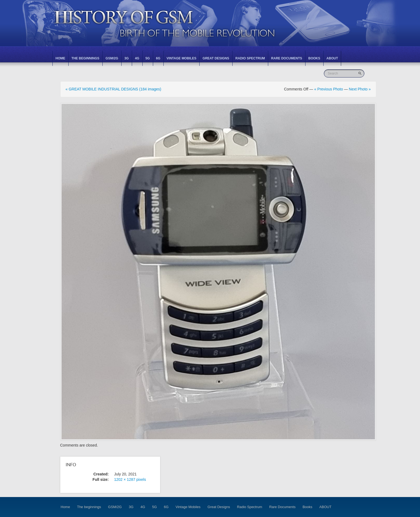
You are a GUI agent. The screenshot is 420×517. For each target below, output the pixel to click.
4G (137, 58)
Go (360, 73)
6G (158, 58)
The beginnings (85, 58)
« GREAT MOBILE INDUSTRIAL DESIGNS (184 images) (114, 89)
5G (148, 58)
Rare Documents (287, 58)
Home (61, 58)
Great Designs (216, 58)
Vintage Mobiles (182, 58)
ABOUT (332, 58)
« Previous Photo (329, 89)
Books (314, 58)
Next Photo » (360, 89)
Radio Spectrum (250, 58)
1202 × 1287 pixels (130, 479)
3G (127, 58)
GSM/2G (112, 58)
